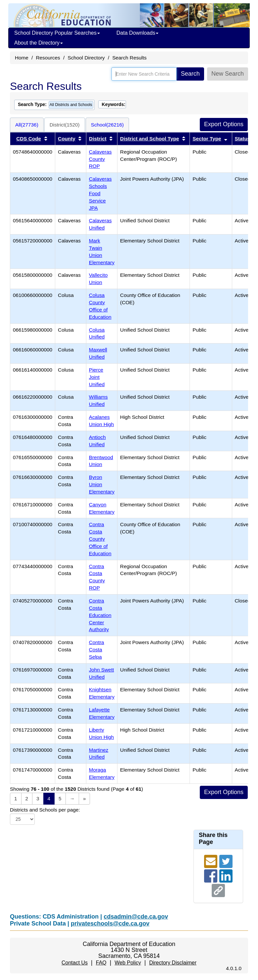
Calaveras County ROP (100, 159)
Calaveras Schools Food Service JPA (100, 193)
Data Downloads (137, 33)
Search (190, 74)
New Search (228, 74)
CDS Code (29, 139)
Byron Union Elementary (102, 484)
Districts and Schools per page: (45, 810)
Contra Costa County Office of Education (100, 539)
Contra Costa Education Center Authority (100, 615)
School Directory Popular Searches (57, 33)
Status (243, 139)
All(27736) (27, 125)
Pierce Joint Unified (97, 377)
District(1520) (65, 125)
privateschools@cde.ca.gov (110, 924)
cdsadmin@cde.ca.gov (136, 917)
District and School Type (150, 139)
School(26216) (107, 125)
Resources (48, 58)
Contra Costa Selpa (97, 650)
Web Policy (128, 963)
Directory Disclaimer (173, 963)
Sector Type (207, 139)
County (67, 139)
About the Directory (39, 43)
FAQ (101, 963)
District (98, 139)
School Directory (86, 58)
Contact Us (75, 963)
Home (22, 58)
